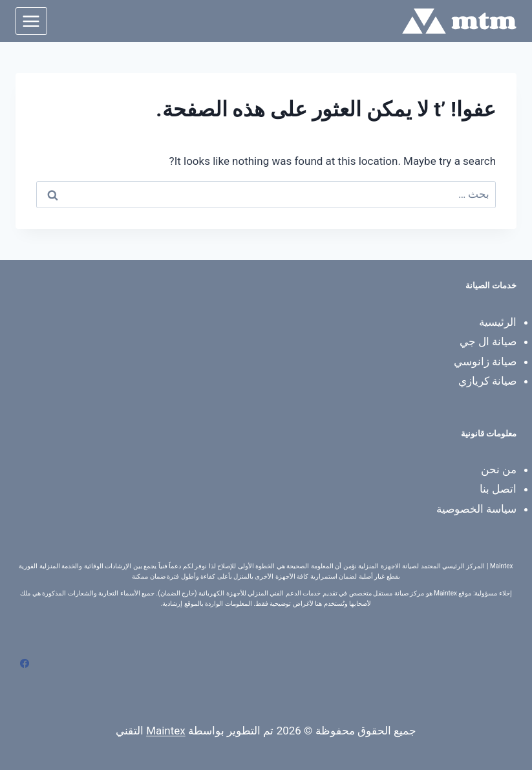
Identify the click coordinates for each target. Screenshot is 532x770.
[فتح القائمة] (31, 21)
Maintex (166, 731)
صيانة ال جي (488, 341)
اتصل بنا (498, 489)
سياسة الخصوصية (476, 509)
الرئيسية (498, 322)
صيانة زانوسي (485, 361)
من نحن (499, 469)
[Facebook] (25, 663)
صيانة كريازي (487, 381)
